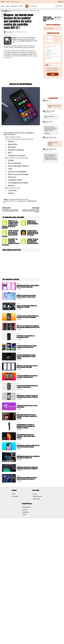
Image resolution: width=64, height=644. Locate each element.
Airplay (11, 35)
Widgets (21, 6)
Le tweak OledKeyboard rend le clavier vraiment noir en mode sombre (26, 357)
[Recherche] (59, 6)
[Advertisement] (21, 70)
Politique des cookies (37, 496)
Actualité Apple (25, 512)
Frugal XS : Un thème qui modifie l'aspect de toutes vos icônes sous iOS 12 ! (31, 211)
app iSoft (24, 514)
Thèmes (6, 11)
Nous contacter (15, 496)
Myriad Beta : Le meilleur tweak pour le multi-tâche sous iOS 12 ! (10, 210)
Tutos (2, 11)
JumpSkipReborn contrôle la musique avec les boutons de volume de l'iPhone (26, 426)
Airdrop (6, 35)
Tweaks (2, 6)
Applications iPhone (26, 507)
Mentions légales (36, 499)
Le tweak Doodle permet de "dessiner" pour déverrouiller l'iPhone (26, 436)
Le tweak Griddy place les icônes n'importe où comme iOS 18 (27, 347)
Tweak (33, 6)
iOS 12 (15, 35)
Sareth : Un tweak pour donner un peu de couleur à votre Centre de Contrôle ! (10, 234)
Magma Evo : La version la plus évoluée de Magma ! (33, 223)
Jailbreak (8, 6)
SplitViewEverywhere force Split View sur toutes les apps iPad (28, 457)
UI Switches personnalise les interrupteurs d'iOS (26, 337)
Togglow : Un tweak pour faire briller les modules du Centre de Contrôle (33, 241)
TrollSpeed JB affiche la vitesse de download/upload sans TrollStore (27, 468)
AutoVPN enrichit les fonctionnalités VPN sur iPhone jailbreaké (28, 286)
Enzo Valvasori (10, 32)
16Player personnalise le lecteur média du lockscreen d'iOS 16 (27, 478)
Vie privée (35, 494)
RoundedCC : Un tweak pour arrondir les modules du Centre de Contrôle (11, 242)
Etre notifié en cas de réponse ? (52, 71)
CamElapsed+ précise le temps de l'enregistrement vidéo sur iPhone (27, 396)
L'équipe (14, 494)
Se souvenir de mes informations (52, 69)
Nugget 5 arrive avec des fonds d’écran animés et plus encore (26, 296)
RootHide (17, 2)
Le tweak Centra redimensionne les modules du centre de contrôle (33, 233)
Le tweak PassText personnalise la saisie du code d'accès (27, 386)
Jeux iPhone (25, 510)
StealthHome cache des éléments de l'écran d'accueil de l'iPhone (28, 446)
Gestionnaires (14, 6)
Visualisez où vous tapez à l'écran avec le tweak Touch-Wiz (27, 367)
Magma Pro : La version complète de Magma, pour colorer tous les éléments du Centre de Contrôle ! (10, 224)
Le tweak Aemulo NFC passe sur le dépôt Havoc (27, 406)
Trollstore (12, 2)
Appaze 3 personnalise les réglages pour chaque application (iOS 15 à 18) (28, 327)
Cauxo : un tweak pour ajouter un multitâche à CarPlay (27, 306)
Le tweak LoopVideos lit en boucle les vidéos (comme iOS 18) (27, 376)
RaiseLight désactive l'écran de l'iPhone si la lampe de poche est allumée (27, 416)
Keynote (8, 2)
